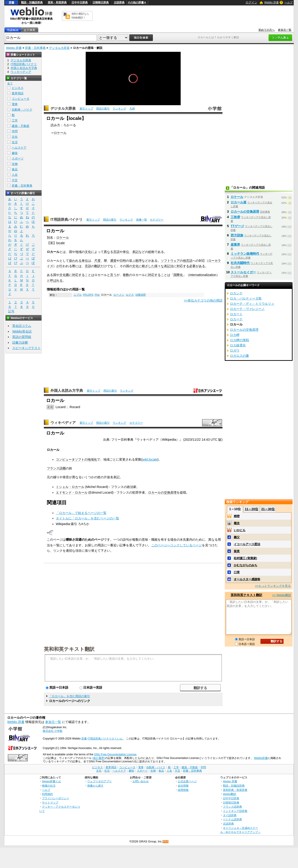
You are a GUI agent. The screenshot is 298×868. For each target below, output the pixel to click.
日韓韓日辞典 (101, 2)
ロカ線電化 (238, 345)
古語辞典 (119, 2)
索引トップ (86, 109)
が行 (59, 266)
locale (61, 243)
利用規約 (47, 794)
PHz (97, 295)
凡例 (132, 109)
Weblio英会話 (22, 331)
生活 (15, 142)
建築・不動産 (21, 126)
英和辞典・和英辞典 (235, 790)
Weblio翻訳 (230, 794)
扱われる (75, 261)
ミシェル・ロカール (70, 487)
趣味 (15, 153)
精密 (237, 516)
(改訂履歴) (99, 758)
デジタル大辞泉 (59, 48)
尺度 (97, 261)
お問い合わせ (141, 781)
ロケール (60, 133)
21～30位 (268, 509)
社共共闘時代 (240, 263)
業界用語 (18, 93)
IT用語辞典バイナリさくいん (105, 739)
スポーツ (18, 158)
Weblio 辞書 (272, 2)
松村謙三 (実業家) (245, 558)
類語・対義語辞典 (32, 2)
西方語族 (237, 235)
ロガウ (235, 350)
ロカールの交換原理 (162, 492)
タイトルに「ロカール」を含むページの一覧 (88, 518)
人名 (15, 175)
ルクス (130, 295)
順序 (139, 261)
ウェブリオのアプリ (99, 781)
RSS (166, 842)
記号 (11, 311)
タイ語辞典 (230, 815)
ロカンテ (236, 293)
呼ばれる (56, 281)
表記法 (169, 266)
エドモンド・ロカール (72, 492)
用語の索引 (103, 109)
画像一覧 (142, 220)
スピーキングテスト (26, 348)
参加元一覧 (285, 30)
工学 (15, 120)
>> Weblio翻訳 (282, 595)
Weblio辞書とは (51, 781)
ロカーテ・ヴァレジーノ (247, 309)
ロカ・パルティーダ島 (246, 298)
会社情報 (183, 786)
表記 (135, 252)
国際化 (178, 275)
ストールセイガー (243, 272)
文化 (88, 252)
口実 (237, 572)
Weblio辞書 (261, 758)
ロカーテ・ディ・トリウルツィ (252, 304)
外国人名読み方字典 (67, 391)
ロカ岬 (235, 335)
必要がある (197, 266)
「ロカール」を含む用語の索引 (69, 696)
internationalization (203, 275)
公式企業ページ (187, 781)
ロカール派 (239, 202)
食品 (15, 169)
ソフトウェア (170, 261)
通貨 (113, 261)
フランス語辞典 (232, 807)
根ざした (148, 266)
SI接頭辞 (141, 295)
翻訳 (97, 266)
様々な (159, 266)
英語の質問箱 (22, 337)
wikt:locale (150, 459)
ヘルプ (289, 2)
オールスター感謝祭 (247, 579)
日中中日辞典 (80, 2)
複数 (126, 275)
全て (10, 83)
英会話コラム (22, 326)
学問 (15, 131)
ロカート (236, 314)
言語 (116, 252)
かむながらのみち (246, 565)
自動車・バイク (22, 110)
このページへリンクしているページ (177, 545)
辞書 (12, 2)
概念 (237, 523)
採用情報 (183, 790)
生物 (15, 164)
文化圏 (64, 275)
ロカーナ (236, 319)
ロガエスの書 (239, 356)
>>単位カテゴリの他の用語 (203, 300)
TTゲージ (237, 226)
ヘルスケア (19, 148)
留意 (237, 551)
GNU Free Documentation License (115, 754)
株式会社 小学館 (53, 731)
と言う (112, 275)
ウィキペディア (63, 423)
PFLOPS (88, 295)
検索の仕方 (49, 786)
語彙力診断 (20, 342)
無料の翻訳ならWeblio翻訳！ (80, 16)
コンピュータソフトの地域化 (76, 459)
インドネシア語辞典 (235, 811)
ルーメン (119, 295)
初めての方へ (267, 30)
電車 (15, 104)
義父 (237, 537)
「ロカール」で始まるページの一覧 (81, 513)
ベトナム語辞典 (232, 819)
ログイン (251, 2)
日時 (123, 261)
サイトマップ (50, 803)
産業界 (235, 245)
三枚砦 (235, 217)
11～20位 (252, 509)
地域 (78, 252)
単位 (126, 252)
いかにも (240, 530)
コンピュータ (21, 99)
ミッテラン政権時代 (245, 254)
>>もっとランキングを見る (273, 586)
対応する (183, 266)
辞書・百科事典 (35, 48)
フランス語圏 (56, 468)
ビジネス (18, 88)
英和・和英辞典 (57, 2)
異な (107, 252)
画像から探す (95, 786)
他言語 (188, 261)
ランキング (119, 109)
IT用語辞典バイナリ (66, 220)
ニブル (78, 295)
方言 (15, 180)
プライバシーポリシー (56, 798)
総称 (151, 252)
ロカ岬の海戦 (239, 340)
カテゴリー (157, 220)
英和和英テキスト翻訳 (69, 649)
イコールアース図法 (247, 544)
